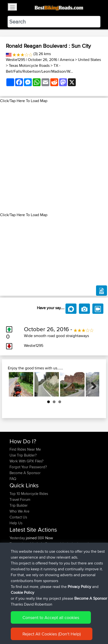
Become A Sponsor (25, 473)
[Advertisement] (54, 158)
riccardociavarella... (24, 556)
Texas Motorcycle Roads (29, 65)
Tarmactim (18, 544)
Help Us (16, 523)
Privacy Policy (79, 612)
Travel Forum (20, 499)
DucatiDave (19, 561)
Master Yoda (20, 567)
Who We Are (19, 511)
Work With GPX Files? (27, 461)
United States (89, 60)
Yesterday (18, 538)
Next (92, 384)
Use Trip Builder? (23, 455)
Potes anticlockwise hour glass (70, 544)
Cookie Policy (22, 618)
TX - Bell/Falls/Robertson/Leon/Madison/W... (39, 68)
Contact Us (18, 517)
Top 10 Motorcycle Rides (29, 494)
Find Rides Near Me (25, 449)
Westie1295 (16, 60)
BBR (41, 538)
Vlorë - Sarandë (71, 567)
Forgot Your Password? (28, 467)
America (67, 60)
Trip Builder (19, 505)
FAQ (13, 479)
